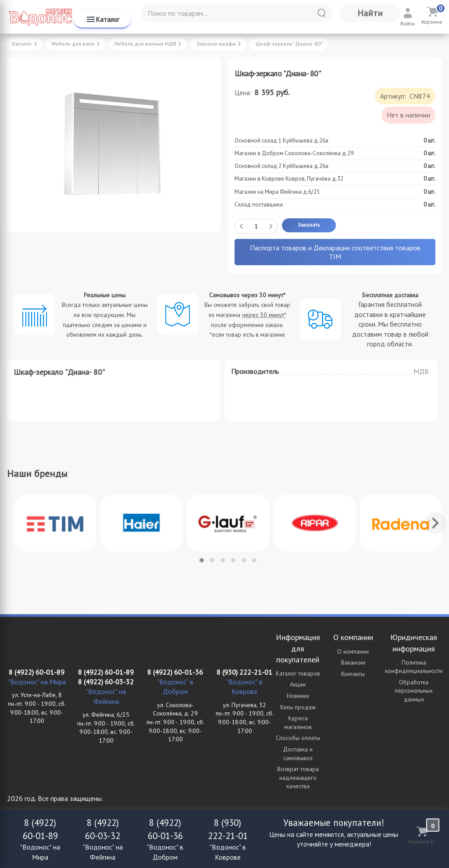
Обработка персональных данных (414, 691)
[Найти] (321, 13)
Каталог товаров (298, 673)
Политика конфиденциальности (414, 667)
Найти (370, 13)
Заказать (309, 225)
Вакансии (353, 662)
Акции (298, 684)
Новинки (298, 696)
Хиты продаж (298, 707)
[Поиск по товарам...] (237, 13)
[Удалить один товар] (241, 226)
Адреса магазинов (298, 722)
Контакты (353, 674)
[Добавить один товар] (271, 226)
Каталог (102, 19)
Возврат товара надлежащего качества (298, 777)
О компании (353, 651)
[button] (202, 560)
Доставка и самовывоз (298, 754)
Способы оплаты (298, 738)
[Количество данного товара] (256, 226)
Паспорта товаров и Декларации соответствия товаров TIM (335, 252)
